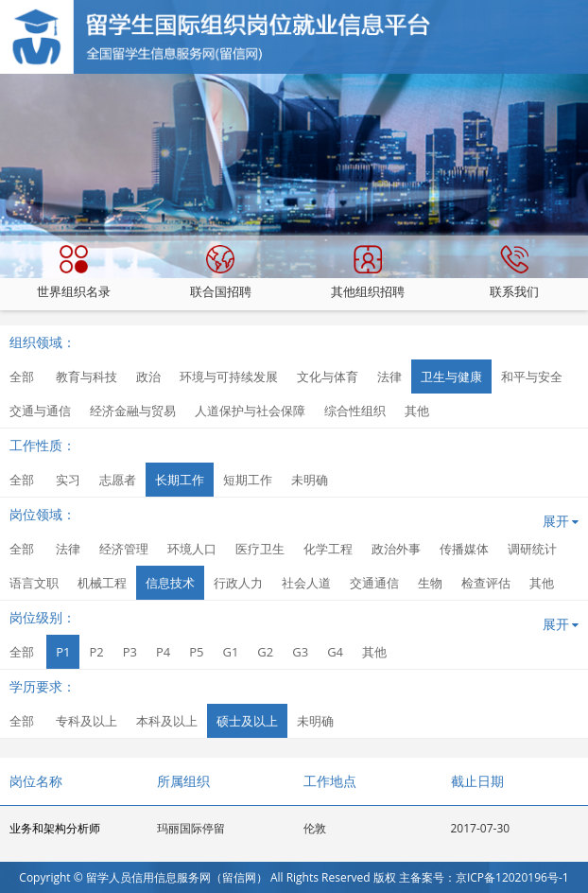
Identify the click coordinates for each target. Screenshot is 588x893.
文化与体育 (328, 376)
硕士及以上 (247, 721)
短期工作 (248, 480)
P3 (130, 652)
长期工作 (180, 480)
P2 (96, 652)
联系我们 (514, 272)
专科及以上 (86, 721)
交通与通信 (40, 411)
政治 (148, 376)
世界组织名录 (74, 272)
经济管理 (124, 549)
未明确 (310, 480)
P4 (163, 652)
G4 (335, 652)
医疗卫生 (260, 549)
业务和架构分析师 (55, 828)
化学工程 (328, 549)
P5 (196, 652)
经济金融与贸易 (133, 411)
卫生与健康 (451, 376)
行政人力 (238, 583)
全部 (22, 376)
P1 (63, 652)
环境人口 (192, 549)
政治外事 (396, 549)
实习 (68, 480)
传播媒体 (464, 549)
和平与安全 (532, 376)
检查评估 (486, 583)
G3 (300, 652)
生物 (430, 583)
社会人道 (306, 583)
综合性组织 (355, 411)
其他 (417, 411)
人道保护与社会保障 (250, 411)
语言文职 (34, 583)
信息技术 (170, 583)
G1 (230, 652)
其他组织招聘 (368, 272)
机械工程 (102, 583)
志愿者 (118, 480)
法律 (389, 376)
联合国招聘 (221, 272)
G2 (265, 652)
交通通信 (374, 583)
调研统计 (532, 549)
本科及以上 (167, 721)
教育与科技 (86, 376)
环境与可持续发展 (229, 376)
